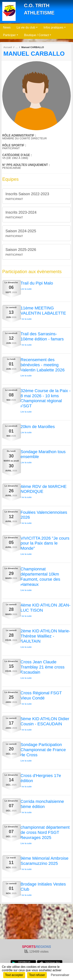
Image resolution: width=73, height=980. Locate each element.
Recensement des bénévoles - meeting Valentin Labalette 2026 (43, 365)
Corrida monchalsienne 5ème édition (42, 804)
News (7, 27)
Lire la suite (26, 289)
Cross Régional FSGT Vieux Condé (41, 695)
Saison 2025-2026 (21, 250)
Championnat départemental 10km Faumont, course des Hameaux (40, 577)
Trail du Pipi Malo (37, 283)
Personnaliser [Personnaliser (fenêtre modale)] (60, 975)
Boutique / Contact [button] (37, 35)
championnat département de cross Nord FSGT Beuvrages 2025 (45, 832)
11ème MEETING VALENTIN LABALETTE (43, 311)
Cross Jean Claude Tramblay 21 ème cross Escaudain (43, 667)
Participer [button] (9, 35)
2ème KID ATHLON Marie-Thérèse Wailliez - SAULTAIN (45, 636)
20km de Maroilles (38, 427)
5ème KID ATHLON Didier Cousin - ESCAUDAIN (45, 721)
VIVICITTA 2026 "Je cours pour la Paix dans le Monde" (45, 543)
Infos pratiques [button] (53, 27)
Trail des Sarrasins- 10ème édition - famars (42, 336)
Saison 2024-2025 (21, 231)
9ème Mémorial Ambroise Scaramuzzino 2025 (45, 861)
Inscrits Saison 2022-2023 (27, 194)
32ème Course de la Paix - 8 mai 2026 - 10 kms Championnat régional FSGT (46, 398)
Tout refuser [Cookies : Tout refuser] (37, 975)
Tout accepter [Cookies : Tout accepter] (14, 975)
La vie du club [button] (26, 27)
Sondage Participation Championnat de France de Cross (43, 750)
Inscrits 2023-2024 (21, 212)
